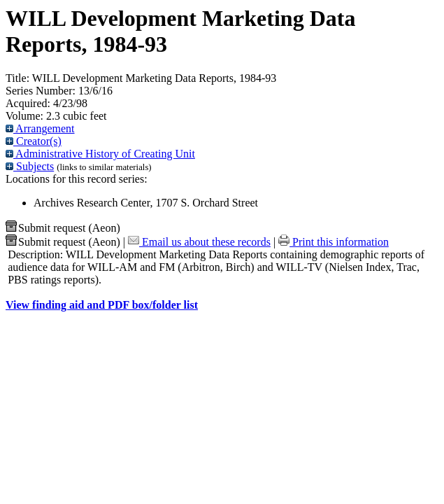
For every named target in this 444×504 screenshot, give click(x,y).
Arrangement (40, 128)
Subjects (30, 166)
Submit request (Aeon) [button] (63, 228)
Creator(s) (34, 141)
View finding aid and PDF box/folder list (102, 305)
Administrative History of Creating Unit (100, 154)
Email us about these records (199, 242)
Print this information (334, 242)
